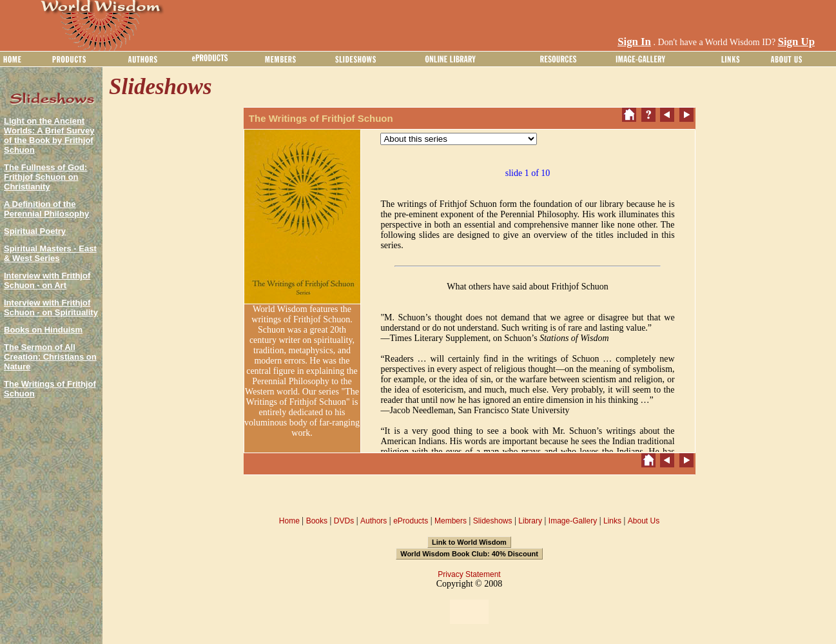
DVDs (344, 521)
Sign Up (796, 42)
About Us (644, 521)
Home (289, 521)
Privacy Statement (469, 574)
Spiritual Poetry (35, 231)
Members (451, 521)
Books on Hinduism (43, 330)
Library (530, 521)
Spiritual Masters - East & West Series (50, 253)
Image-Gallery (573, 521)
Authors (374, 521)
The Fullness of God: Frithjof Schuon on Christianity (45, 177)
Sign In (634, 42)
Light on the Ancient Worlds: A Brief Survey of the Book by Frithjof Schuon (49, 135)
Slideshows (493, 521)
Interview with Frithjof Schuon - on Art (47, 280)
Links (612, 521)
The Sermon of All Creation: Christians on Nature (50, 357)
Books (317, 521)
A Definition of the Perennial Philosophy (46, 209)
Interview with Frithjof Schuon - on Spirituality (51, 307)
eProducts (411, 521)
